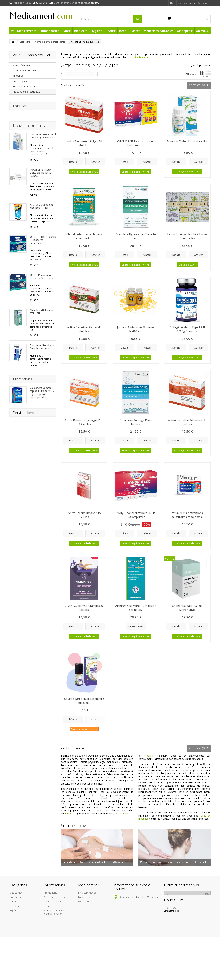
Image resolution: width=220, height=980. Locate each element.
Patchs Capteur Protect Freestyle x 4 (43, 576)
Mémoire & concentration (27, 140)
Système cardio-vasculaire (27, 134)
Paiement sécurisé (54, 952)
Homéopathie (49, 31)
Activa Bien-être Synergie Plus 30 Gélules (84, 422)
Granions (18, 108)
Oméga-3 (71, 814)
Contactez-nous (186, 3)
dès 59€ (95, 3)
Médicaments (27, 31)
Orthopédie (185, 31)
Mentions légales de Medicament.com (55, 924)
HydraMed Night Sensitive (40, 540)
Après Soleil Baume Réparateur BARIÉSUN (41, 612)
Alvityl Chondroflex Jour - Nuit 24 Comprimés (136, 515)
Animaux (202, 31)
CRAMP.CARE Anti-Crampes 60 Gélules (84, 608)
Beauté (111, 31)
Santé (67, 31)
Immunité (18, 76)
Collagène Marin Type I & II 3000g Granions (187, 329)
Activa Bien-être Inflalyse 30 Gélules (84, 143)
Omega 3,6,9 (20, 129)
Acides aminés (21, 124)
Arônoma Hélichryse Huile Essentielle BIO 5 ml (42, 504)
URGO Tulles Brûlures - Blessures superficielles (43, 290)
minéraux (149, 756)
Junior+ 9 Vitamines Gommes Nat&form (136, 329)
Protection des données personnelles (57, 962)
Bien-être (81, 31)
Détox (16, 97)
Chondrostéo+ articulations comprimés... (84, 236)
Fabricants (22, 152)
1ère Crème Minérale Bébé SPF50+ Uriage (42, 649)
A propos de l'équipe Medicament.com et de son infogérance (57, 944)
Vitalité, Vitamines (23, 65)
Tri (63, 74)
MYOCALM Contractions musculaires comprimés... (187, 515)
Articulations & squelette (26, 92)
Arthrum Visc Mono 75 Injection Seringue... (136, 608)
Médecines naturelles (159, 31)
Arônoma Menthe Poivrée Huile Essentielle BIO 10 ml (43, 466)
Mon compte (89, 897)
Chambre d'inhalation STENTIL (42, 362)
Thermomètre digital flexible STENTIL (42, 397)
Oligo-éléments (21, 102)
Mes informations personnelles (88, 920)
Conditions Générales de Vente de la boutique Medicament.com (58, 934)
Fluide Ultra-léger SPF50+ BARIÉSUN (41, 719)
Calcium (17, 118)
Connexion (203, 3)
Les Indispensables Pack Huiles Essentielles (187, 236)
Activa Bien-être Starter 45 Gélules (84, 329)
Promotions (23, 762)
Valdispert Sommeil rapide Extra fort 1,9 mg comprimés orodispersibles (42, 776)
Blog (172, 3)
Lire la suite (141, 57)
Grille (202, 74)
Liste (208, 74)
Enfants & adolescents (25, 70)
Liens (47, 956)
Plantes (135, 31)
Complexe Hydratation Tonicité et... (136, 236)
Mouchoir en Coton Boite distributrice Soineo (41, 223)
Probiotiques (20, 81)
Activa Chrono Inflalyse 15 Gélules (84, 515)
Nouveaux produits (29, 176)
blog (82, 826)
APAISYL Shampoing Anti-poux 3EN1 (42, 256)
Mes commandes (88, 905)
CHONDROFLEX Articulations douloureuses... (136, 143)
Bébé (123, 31)
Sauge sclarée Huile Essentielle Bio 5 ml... (84, 701)
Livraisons (49, 918)
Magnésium (19, 113)
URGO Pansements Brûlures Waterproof (42, 327)
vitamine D (126, 814)
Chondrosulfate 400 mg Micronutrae (42, 432)
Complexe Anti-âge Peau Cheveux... (136, 422)
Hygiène (96, 31)
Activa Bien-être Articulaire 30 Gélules (187, 422)
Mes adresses (86, 914)
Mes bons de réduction (91, 926)
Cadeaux (14, 954)
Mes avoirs (84, 909)
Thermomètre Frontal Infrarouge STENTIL (43, 186)
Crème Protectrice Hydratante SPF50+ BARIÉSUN (42, 683)
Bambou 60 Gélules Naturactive (187, 141)
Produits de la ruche (24, 86)
